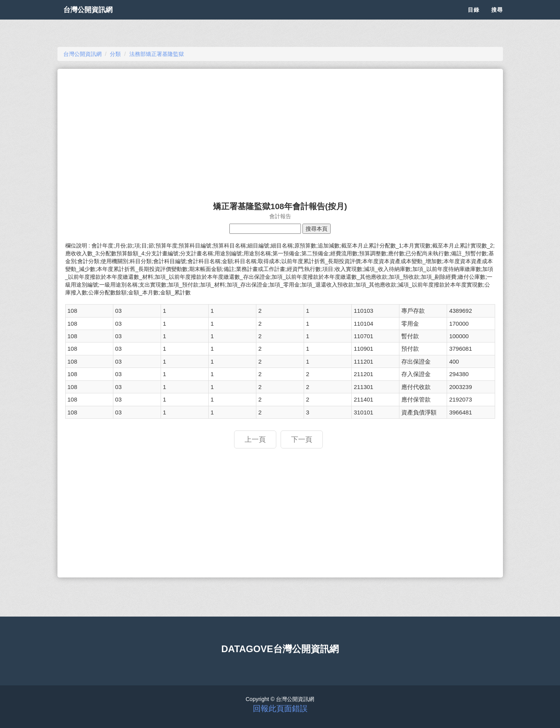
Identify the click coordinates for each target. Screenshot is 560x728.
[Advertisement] (280, 131)
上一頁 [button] (255, 439)
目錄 (474, 20)
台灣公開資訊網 (96, 20)
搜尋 (497, 20)
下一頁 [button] (302, 439)
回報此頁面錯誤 (280, 708)
